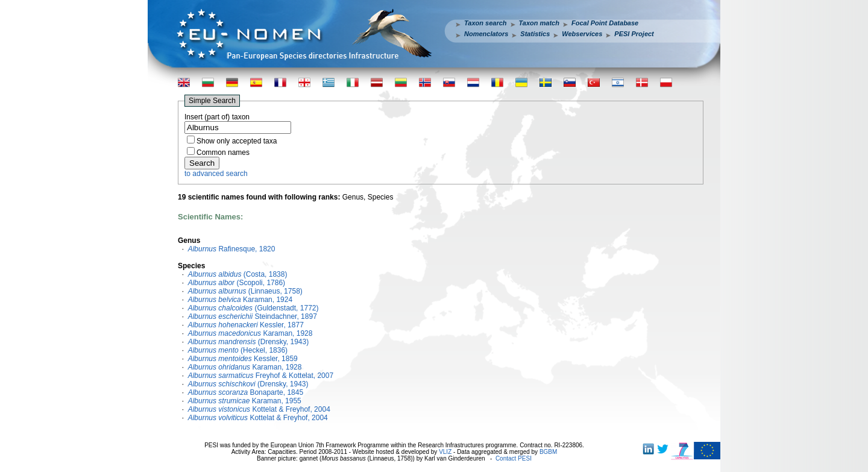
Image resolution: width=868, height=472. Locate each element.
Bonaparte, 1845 (246, 392)
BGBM (548, 452)
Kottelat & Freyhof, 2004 (259, 409)
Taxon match (539, 23)
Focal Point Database (605, 23)
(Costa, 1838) (238, 274)
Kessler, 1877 (246, 325)
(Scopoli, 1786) (237, 283)
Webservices (582, 34)
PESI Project (634, 34)
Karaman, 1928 (250, 333)
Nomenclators (486, 34)
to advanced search (216, 174)
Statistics (535, 34)
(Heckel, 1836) (238, 350)
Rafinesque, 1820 (232, 249)
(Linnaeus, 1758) (245, 291)
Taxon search (486, 23)
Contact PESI (514, 458)
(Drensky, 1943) (249, 342)
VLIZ (445, 452)
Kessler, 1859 (243, 359)
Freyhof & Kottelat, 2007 (261, 376)
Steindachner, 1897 (253, 316)
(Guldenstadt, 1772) (253, 308)
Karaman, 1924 (240, 300)
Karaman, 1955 (245, 401)
